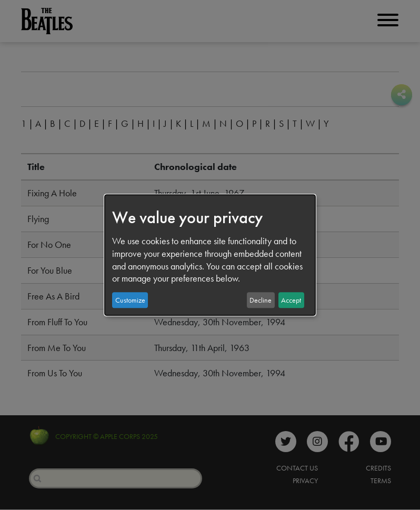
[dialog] (210, 255)
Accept (291, 300)
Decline (261, 300)
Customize (130, 300)
